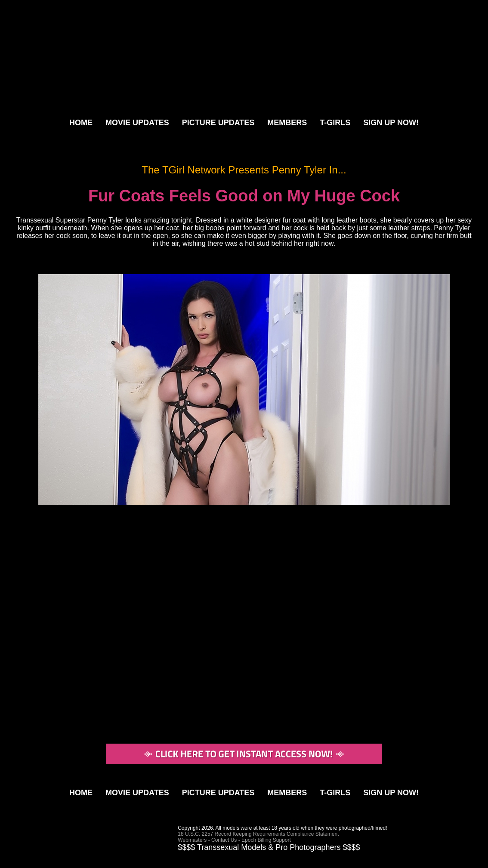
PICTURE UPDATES (218, 123)
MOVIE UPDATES (137, 123)
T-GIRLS (335, 123)
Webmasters (192, 840)
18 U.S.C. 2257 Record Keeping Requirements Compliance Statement (258, 834)
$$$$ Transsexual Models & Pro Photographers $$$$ (269, 847)
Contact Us (224, 840)
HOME (81, 123)
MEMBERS (287, 123)
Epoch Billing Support (266, 840)
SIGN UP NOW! (391, 123)
